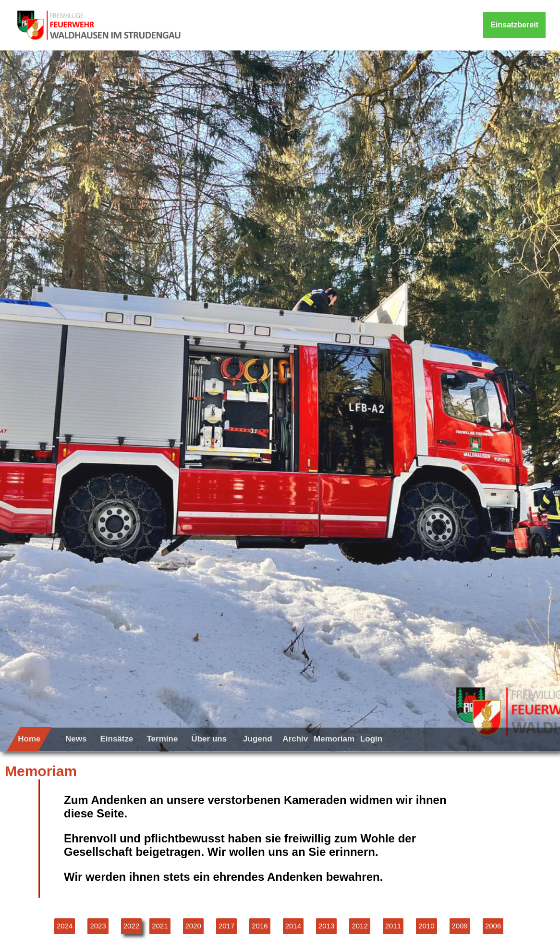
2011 (393, 926)
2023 (98, 926)
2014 (293, 926)
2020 (193, 926)
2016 (260, 926)
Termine (162, 739)
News (76, 739)
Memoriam (334, 739)
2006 (493, 926)
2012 (359, 926)
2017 (226, 926)
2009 (460, 926)
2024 (65, 926)
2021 (160, 926)
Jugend (257, 739)
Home (29, 739)
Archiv (295, 739)
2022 (131, 926)
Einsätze (116, 739)
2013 (326, 926)
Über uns (209, 739)
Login (371, 739)
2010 (426, 926)
